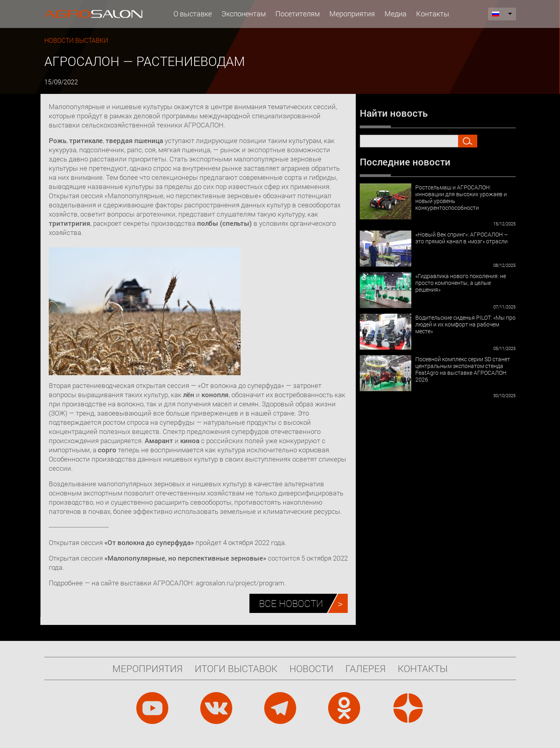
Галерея (366, 668)
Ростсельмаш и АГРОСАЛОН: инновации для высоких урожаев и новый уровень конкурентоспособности (461, 197)
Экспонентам (244, 14)
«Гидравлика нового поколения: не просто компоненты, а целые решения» (461, 283)
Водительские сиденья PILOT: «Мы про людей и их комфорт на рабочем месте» (465, 324)
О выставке (193, 14)
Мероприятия (352, 14)
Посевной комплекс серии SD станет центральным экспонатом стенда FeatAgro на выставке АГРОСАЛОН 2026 (463, 369)
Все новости (291, 603)
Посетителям (298, 14)
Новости (311, 668)
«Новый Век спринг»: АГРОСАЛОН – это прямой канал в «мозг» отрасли (462, 238)
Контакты (433, 14)
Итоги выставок (236, 668)
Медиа (396, 14)
